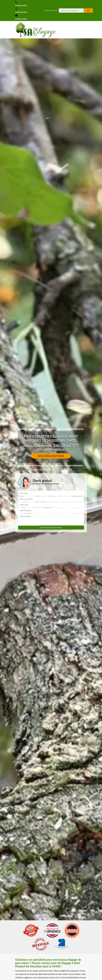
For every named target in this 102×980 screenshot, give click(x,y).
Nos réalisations (51, 456)
